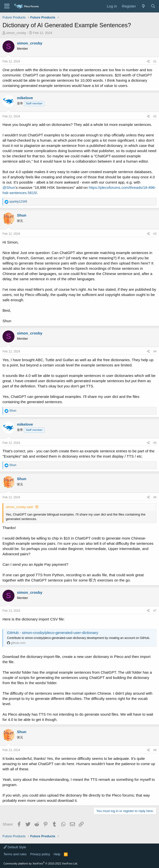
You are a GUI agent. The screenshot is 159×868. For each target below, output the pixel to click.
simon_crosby (16, 33)
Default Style (15, 847)
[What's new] (143, 6)
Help (57, 854)
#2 (155, 116)
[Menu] (7, 6)
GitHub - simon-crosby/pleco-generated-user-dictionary (53, 633)
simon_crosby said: (20, 507)
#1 (155, 61)
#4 (155, 351)
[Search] (153, 6)
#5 (155, 443)
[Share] (148, 62)
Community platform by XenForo (41, 864)
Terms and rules (15, 854)
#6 (155, 497)
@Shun (9, 187)
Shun (22, 215)
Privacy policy (40, 854)
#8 (155, 750)
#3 (155, 234)
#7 (155, 611)
